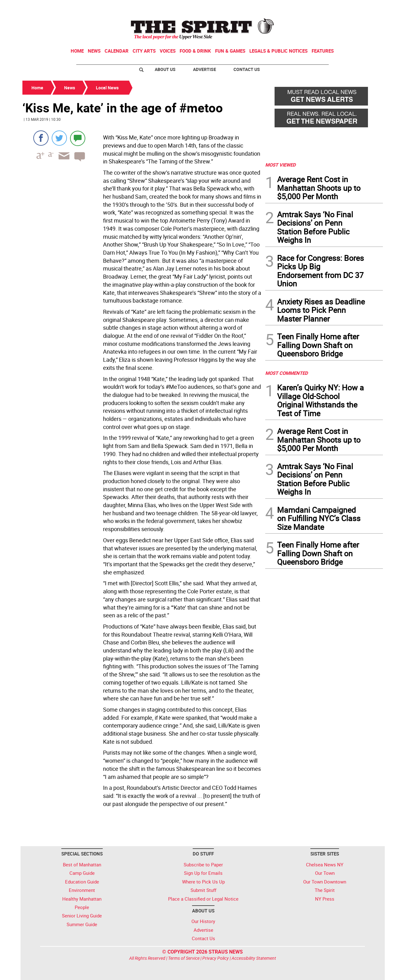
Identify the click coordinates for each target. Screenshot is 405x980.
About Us (165, 69)
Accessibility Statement (254, 958)
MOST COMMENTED (287, 373)
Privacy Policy (216, 958)
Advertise (205, 69)
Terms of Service (184, 958)
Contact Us (247, 69)
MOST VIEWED (280, 165)
